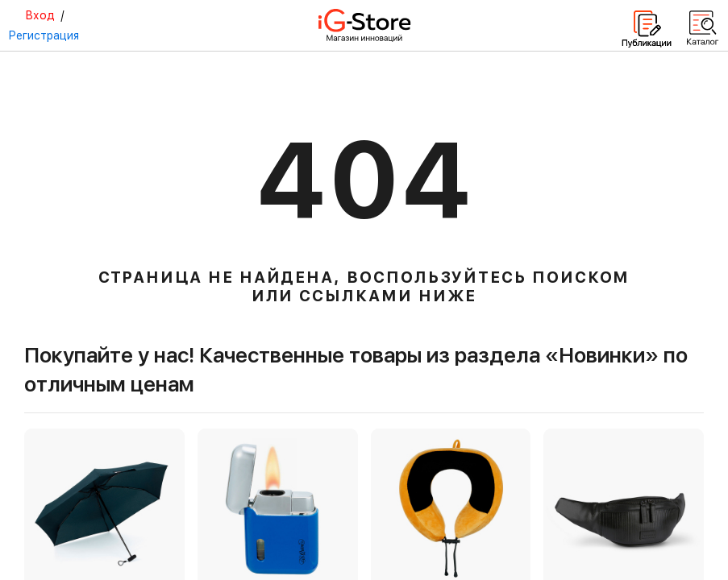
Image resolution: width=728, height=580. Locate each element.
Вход (40, 15)
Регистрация (44, 35)
